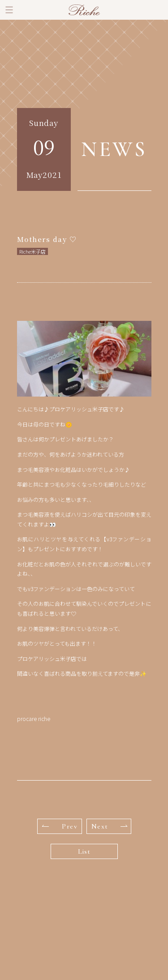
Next (109, 826)
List (84, 851)
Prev (60, 826)
